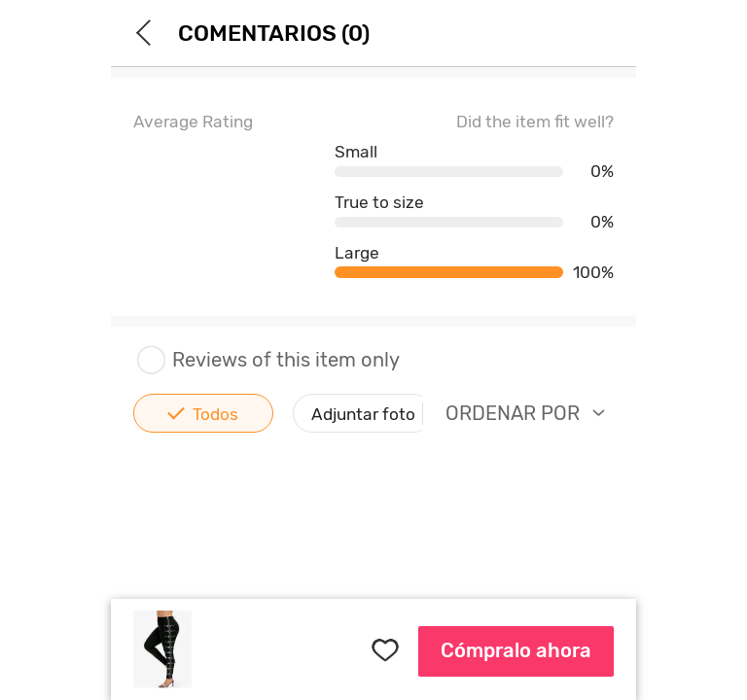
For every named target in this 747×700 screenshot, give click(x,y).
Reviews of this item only (267, 360)
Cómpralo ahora (516, 650)
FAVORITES (385, 649)
